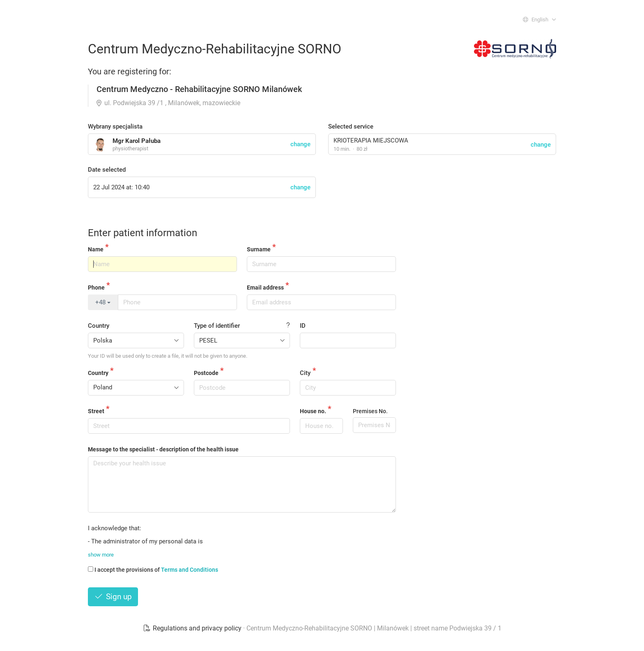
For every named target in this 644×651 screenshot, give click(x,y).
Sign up (113, 597)
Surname (259, 249)
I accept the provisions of (153, 570)
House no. (313, 411)
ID (303, 326)
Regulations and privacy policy (193, 628)
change (541, 145)
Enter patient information (143, 233)
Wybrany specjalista (115, 127)
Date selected (107, 170)
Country (99, 326)
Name (96, 249)
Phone (96, 288)
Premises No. (370, 411)
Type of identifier (217, 326)
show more (101, 555)
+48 (103, 302)
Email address (265, 288)
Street (96, 411)
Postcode (206, 373)
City (305, 373)
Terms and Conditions (190, 570)
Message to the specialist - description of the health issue (163, 449)
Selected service (351, 127)
